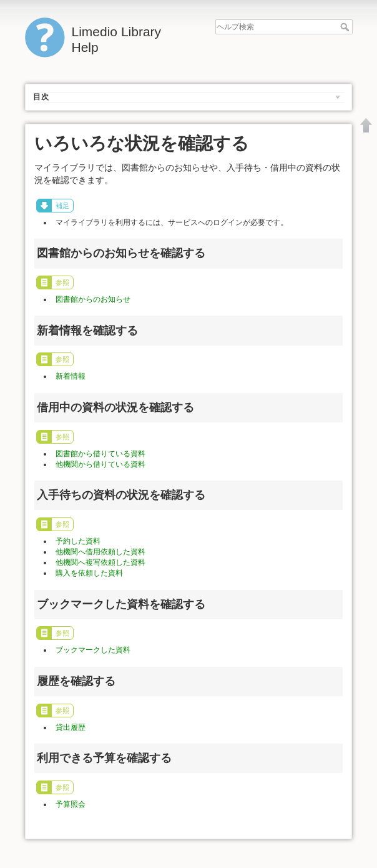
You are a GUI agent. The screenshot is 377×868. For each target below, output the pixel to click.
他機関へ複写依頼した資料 (100, 562)
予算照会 (71, 804)
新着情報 (71, 376)
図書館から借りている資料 (100, 454)
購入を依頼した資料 (89, 573)
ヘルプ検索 (346, 27)
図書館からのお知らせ (93, 299)
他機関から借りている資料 (100, 464)
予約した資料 (78, 541)
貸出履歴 (71, 727)
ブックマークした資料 (93, 650)
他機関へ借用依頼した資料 (100, 552)
